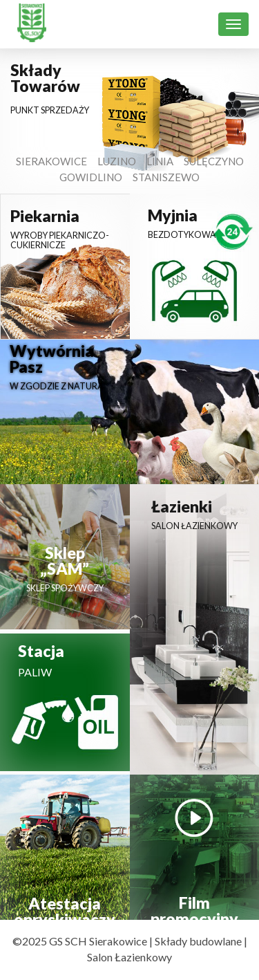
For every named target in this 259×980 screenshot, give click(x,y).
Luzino (117, 161)
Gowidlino (91, 177)
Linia (160, 161)
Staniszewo (166, 177)
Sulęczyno (214, 161)
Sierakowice (51, 161)
